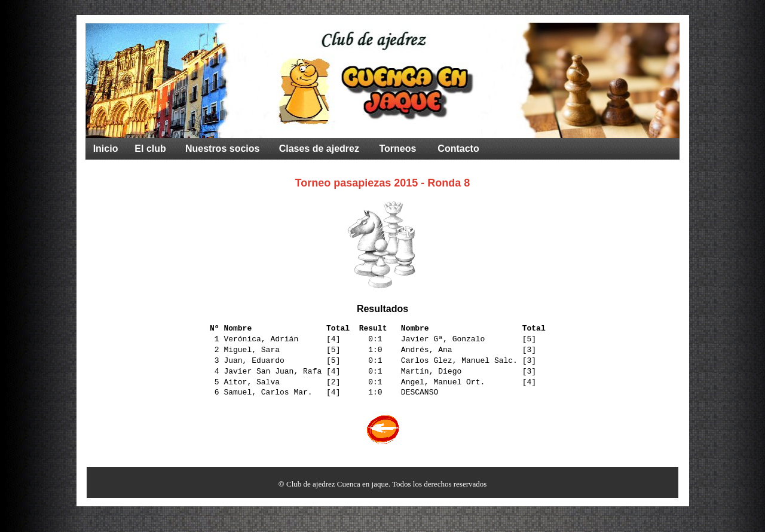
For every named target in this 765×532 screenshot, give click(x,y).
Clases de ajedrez (319, 149)
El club (150, 149)
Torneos (397, 149)
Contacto (458, 149)
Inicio (106, 149)
